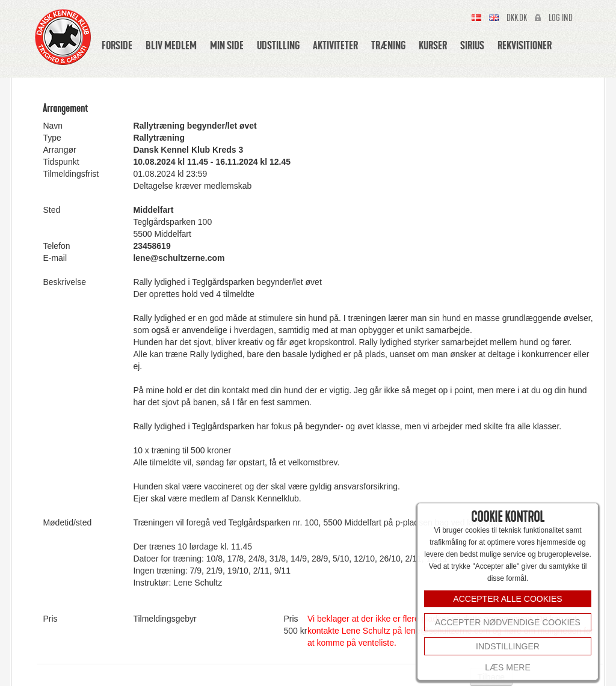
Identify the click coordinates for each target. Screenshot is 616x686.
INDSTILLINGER (508, 646)
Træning (388, 45)
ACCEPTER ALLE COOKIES (507, 599)
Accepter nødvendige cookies (508, 622)
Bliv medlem (171, 45)
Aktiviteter (335, 45)
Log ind (561, 18)
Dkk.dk (517, 18)
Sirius (472, 45)
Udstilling (278, 45)
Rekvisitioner (525, 45)
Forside (117, 45)
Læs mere (507, 667)
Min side (227, 45)
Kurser (433, 45)
